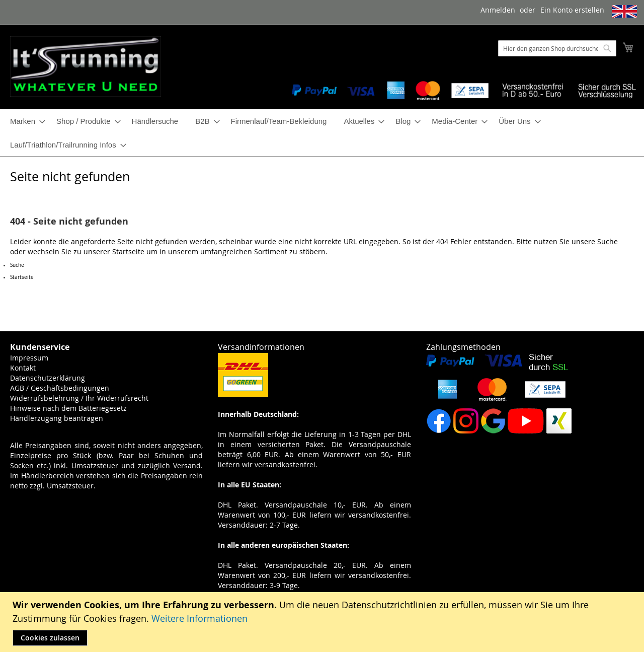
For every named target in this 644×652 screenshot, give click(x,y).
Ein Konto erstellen (572, 10)
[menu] (322, 133)
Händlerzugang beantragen (57, 418)
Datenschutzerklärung (48, 378)
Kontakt (23, 368)
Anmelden (498, 10)
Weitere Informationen (199, 618)
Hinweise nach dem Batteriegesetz (68, 408)
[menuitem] (25, 121)
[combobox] (557, 48)
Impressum (29, 358)
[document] (323, 622)
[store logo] (86, 66)
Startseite (128, 251)
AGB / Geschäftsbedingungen (60, 388)
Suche (608, 241)
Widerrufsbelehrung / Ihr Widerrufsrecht (79, 398)
